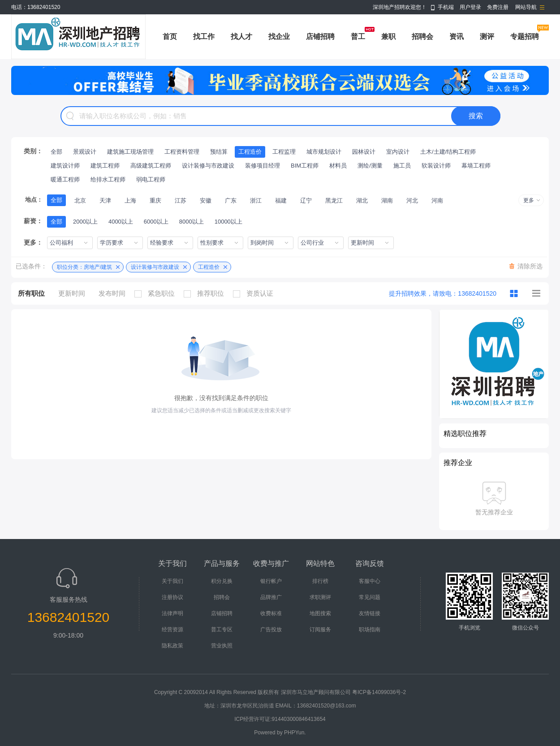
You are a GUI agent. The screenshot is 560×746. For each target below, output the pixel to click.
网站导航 (526, 7)
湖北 (362, 201)
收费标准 (271, 613)
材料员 (338, 166)
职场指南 (370, 630)
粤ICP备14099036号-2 (379, 692)
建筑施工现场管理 (130, 152)
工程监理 (284, 152)
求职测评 (320, 597)
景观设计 (85, 152)
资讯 (457, 37)
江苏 (181, 201)
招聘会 (422, 37)
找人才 (241, 37)
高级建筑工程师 (151, 166)
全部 (56, 152)
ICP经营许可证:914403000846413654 (280, 719)
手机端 (446, 7)
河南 (437, 201)
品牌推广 (271, 597)
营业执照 (222, 646)
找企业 (279, 37)
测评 (487, 37)
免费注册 (498, 7)
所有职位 (31, 293)
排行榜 (320, 581)
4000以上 (121, 222)
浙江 (256, 201)
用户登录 (470, 7)
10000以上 (228, 222)
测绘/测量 (370, 166)
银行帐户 (271, 581)
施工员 (402, 166)
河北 (412, 201)
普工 (358, 37)
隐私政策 (172, 646)
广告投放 (271, 630)
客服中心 (370, 581)
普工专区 (222, 630)
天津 (105, 201)
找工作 (204, 37)
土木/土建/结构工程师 (448, 152)
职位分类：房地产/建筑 (84, 267)
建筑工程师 (105, 166)
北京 (80, 201)
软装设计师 (436, 166)
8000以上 (192, 222)
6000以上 (156, 222)
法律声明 (172, 613)
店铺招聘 (320, 37)
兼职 (388, 37)
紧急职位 (157, 293)
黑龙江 (334, 201)
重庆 (155, 201)
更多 (529, 200)
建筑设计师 (65, 166)
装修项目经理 (263, 166)
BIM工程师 (305, 166)
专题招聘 (525, 37)
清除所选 (530, 266)
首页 (170, 37)
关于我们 (172, 581)
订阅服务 (320, 630)
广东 (231, 201)
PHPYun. (295, 733)
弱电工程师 (151, 179)
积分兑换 (222, 581)
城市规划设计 (324, 152)
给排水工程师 (108, 179)
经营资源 (172, 630)
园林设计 (364, 152)
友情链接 (370, 613)
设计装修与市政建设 (208, 166)
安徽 (206, 201)
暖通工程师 (65, 179)
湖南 (387, 201)
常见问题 (370, 597)
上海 (130, 201)
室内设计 (398, 152)
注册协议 (172, 597)
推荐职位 (206, 293)
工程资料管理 (182, 152)
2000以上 (85, 222)
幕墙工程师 (476, 166)
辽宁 (306, 201)
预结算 (219, 152)
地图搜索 (320, 613)
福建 (281, 201)
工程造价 (250, 152)
